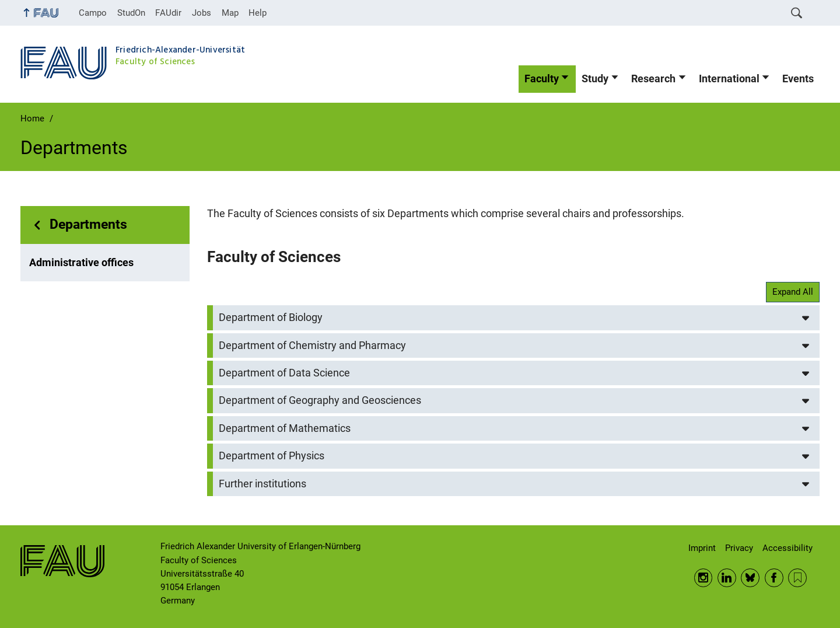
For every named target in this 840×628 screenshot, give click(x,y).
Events (798, 79)
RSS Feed (797, 578)
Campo (93, 13)
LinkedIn (727, 578)
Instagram (703, 578)
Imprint (702, 548)
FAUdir (168, 13)
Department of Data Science (284, 373)
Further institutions (262, 484)
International (729, 79)
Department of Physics (272, 456)
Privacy (739, 548)
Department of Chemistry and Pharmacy (312, 346)
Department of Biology (271, 318)
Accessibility (787, 548)
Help (258, 13)
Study (595, 79)
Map (230, 13)
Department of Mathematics (285, 428)
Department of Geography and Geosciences (320, 400)
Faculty (542, 79)
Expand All (793, 292)
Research (653, 79)
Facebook (774, 578)
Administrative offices (81, 263)
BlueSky (750, 578)
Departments (88, 224)
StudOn (131, 13)
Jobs (202, 13)
